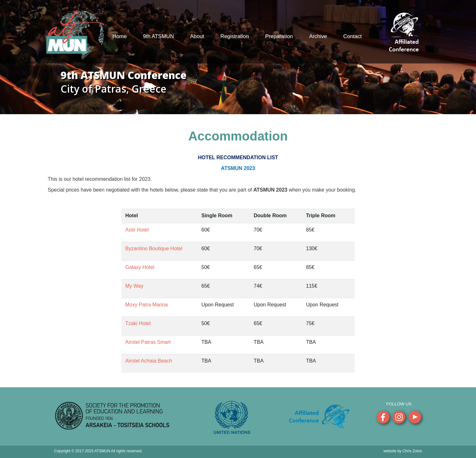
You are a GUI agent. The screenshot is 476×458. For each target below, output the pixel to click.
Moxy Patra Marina (147, 305)
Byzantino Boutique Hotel (154, 249)
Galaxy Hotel (140, 267)
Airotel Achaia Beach (149, 361)
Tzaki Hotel (138, 323)
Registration (235, 36)
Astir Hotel (137, 230)
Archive (318, 36)
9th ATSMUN (158, 36)
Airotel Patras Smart (148, 342)
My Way (134, 286)
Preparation (279, 36)
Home (120, 36)
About (197, 36)
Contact (352, 36)
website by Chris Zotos (403, 451)
